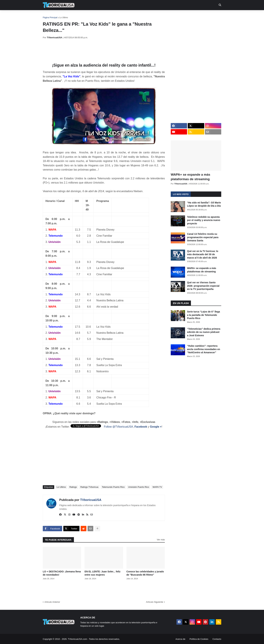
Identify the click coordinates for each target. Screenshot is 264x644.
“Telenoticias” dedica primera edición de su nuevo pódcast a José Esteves (204, 332)
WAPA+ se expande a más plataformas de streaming (191, 177)
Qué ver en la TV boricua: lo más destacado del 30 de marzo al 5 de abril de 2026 (203, 254)
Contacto (217, 639)
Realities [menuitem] (97, 15)
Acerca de (180, 639)
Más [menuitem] (178, 15)
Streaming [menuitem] (130, 15)
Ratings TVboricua (89, 487)
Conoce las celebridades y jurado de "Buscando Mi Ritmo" (145, 573)
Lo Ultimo (64, 18)
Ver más (161, 540)
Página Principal (50, 18)
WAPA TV (157, 487)
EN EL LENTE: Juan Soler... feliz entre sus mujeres (102, 573)
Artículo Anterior (52, 602)
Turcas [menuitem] (113, 15)
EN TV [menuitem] (80, 15)
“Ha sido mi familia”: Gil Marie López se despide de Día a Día (204, 204)
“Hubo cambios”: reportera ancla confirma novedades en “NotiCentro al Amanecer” (204, 349)
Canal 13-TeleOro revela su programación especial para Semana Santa (203, 237)
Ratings (73, 487)
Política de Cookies (199, 639)
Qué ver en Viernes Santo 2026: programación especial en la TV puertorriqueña (203, 286)
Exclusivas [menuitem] (149, 15)
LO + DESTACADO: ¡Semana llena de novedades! (62, 573)
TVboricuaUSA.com (77, 639)
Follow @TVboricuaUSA (118, 427)
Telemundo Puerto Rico (113, 487)
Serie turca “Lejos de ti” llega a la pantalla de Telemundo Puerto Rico (203, 315)
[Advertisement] (104, 51)
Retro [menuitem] (166, 15)
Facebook (141, 427)
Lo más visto (181, 194)
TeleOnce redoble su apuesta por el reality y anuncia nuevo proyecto (204, 220)
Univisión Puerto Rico (139, 487)
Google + (156, 427)
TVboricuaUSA (91, 500)
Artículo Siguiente (155, 602)
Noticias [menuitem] (63, 15)
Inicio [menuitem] (49, 15)
